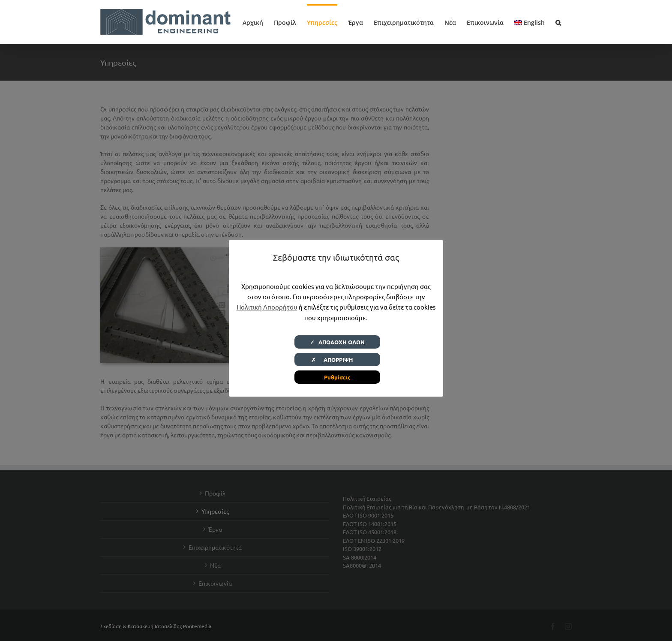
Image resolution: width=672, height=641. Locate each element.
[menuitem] (529, 22)
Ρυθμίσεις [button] (337, 377)
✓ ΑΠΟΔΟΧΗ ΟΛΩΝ (337, 342)
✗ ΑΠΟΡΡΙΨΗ (337, 360)
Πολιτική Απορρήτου (267, 307)
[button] (558, 22)
